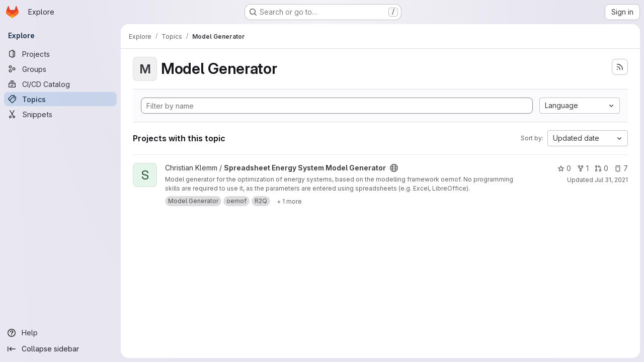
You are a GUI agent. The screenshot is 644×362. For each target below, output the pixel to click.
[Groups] (60, 69)
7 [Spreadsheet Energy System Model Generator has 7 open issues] (621, 168)
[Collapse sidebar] (60, 349)
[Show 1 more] (289, 201)
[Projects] (60, 54)
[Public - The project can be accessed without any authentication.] (394, 168)
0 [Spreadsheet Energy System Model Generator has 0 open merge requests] (601, 168)
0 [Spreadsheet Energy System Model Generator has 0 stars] (564, 168)
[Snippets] (60, 114)
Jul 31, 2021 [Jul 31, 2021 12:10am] (611, 180)
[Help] (60, 333)
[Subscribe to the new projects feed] (620, 67)
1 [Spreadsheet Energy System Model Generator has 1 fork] (583, 168)
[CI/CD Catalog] (60, 84)
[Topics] (60, 99)
